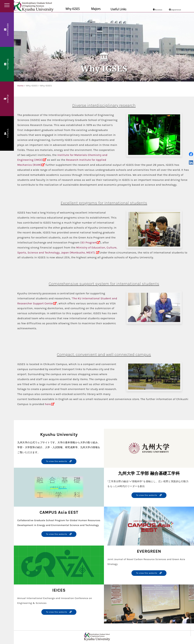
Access (158, 10)
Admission (7, 30)
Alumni (7, 99)
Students (7, 64)
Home (20, 86)
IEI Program (89, 242)
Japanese (175, 10)
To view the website (59, 461)
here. (48, 404)
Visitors (7, 133)
